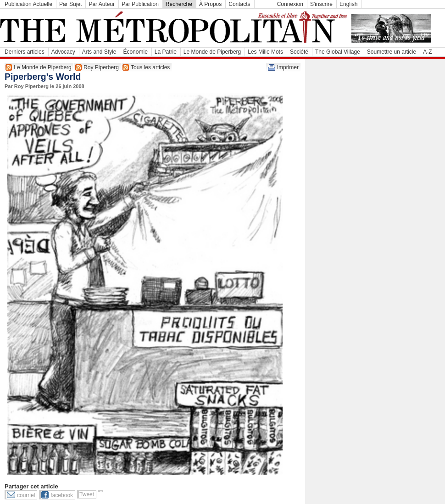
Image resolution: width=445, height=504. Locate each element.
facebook (62, 495)
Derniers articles (25, 52)
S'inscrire (321, 4)
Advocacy (63, 52)
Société (299, 52)
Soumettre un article (392, 52)
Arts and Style (99, 52)
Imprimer (288, 67)
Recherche (179, 4)
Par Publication (140, 4)
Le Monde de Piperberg (212, 52)
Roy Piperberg (101, 67)
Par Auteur (102, 4)
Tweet (87, 494)
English (348, 4)
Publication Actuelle (28, 4)
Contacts (239, 4)
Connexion (290, 4)
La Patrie (166, 52)
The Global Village (338, 52)
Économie (135, 52)
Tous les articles (150, 67)
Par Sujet (70, 4)
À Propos (210, 4)
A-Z (427, 52)
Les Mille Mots (265, 52)
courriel (26, 495)
